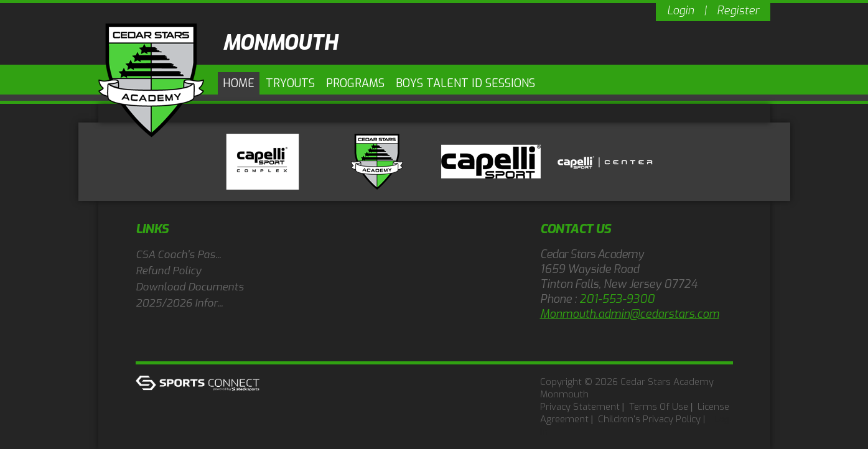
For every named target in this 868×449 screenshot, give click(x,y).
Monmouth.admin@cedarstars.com (630, 314)
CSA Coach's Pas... (178, 255)
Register (738, 11)
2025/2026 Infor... (179, 303)
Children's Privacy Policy (649, 419)
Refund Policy (168, 271)
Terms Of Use (659, 407)
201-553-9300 (617, 299)
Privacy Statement (580, 407)
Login (680, 11)
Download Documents (190, 287)
